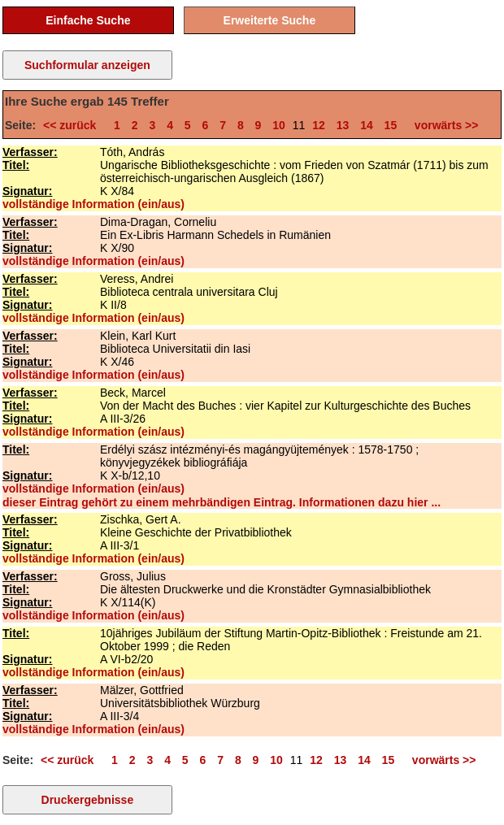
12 (319, 125)
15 (391, 125)
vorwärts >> (443, 125)
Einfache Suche (88, 20)
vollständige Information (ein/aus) (93, 204)
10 (279, 125)
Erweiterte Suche (270, 20)
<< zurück (73, 125)
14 (367, 125)
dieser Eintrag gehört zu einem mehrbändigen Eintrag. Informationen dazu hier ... (222, 502)
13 (343, 125)
